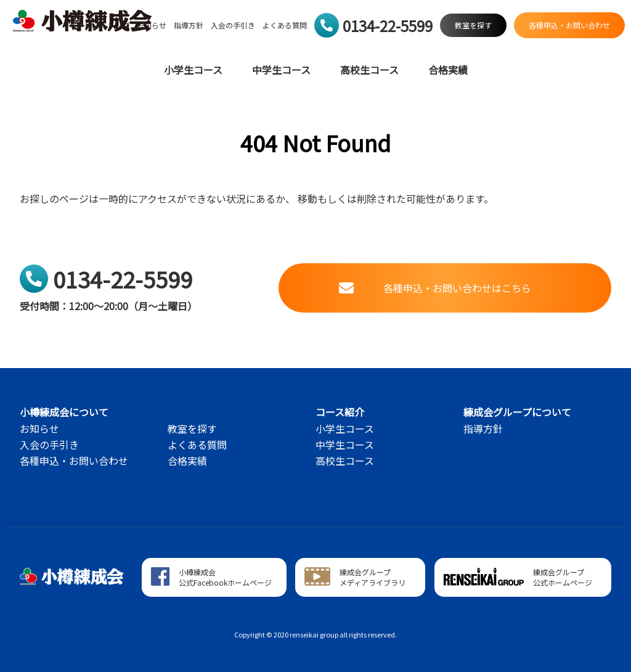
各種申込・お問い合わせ (74, 461)
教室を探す (192, 428)
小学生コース (193, 70)
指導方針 (189, 25)
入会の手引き (233, 25)
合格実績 (448, 70)
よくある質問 (285, 25)
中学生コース (281, 70)
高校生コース (369, 70)
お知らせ (39, 428)
